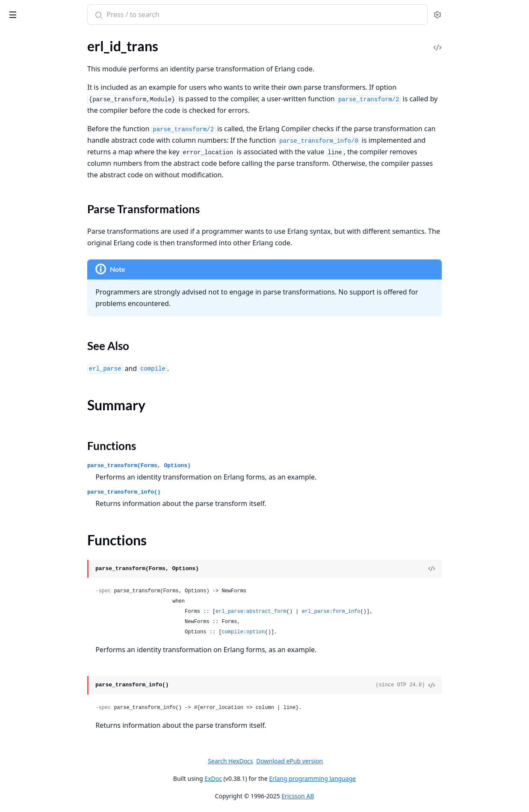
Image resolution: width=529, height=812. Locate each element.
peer (13, 537)
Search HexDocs (294, 761)
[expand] (120, 46)
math (14, 443)
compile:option (310, 632)
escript (16, 525)
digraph (17, 240)
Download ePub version (354, 761)
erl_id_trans (23, 67)
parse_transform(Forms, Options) (206, 466)
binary (15, 408)
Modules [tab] (52, 37)
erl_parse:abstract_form (318, 612)
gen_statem (23, 624)
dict (12, 228)
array (14, 205)
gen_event (21, 589)
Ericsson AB (362, 796)
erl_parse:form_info (398, 612)
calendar (19, 472)
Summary (29, 93)
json (12, 298)
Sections (27, 82)
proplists (19, 332)
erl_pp (15, 153)
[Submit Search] (164, 15)
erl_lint (16, 130)
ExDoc (277, 778)
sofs (12, 378)
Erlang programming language (377, 778)
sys (11, 693)
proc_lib (18, 658)
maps (14, 431)
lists (12, 420)
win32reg (20, 560)
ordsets (17, 321)
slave (13, 548)
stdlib (40, 10)
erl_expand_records (34, 44)
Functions (30, 103)
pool (13, 647)
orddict (17, 309)
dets (12, 217)
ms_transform (26, 176)
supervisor (22, 670)
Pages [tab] (15, 37)
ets (10, 263)
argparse (19, 513)
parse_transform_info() (191, 492)
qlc (10, 344)
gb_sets (17, 275)
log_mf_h (19, 635)
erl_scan (18, 164)
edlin (13, 734)
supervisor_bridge (32, 681)
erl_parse (19, 141)
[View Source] (493, 569)
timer (14, 484)
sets (12, 367)
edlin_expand (25, 746)
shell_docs (21, 781)
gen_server (22, 612)
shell (13, 758)
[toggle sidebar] (117, 13)
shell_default (25, 769)
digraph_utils (25, 252)
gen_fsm (18, 601)
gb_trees (18, 286)
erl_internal (23, 118)
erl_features (23, 56)
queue (15, 355)
